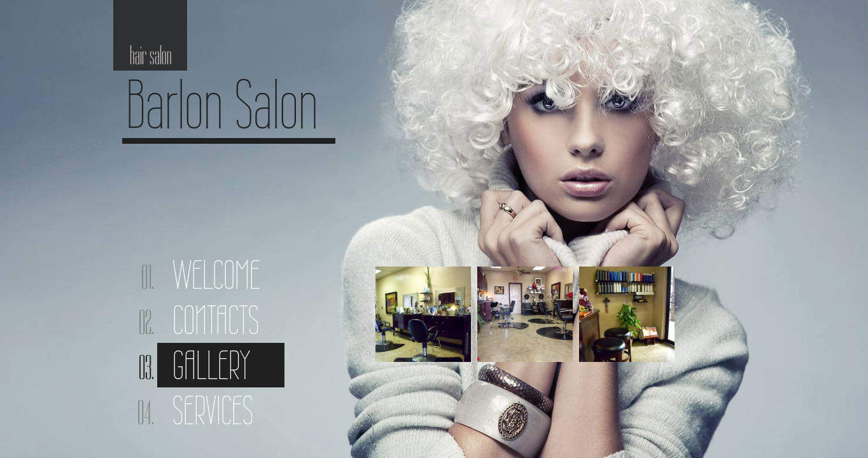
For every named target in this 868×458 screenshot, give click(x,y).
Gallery (211, 365)
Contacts (216, 320)
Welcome (216, 275)
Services (213, 410)
